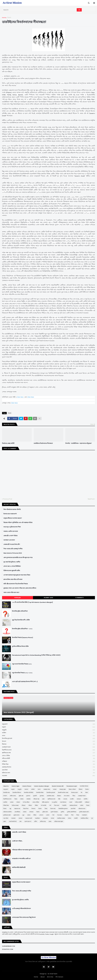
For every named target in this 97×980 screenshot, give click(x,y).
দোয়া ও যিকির (48, 756)
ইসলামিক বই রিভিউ (29, 793)
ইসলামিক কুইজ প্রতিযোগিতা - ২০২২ (22, 629)
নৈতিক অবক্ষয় (15, 805)
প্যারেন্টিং (64, 805)
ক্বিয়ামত (48, 744)
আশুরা (55, 789)
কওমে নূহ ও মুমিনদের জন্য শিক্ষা (12, 527)
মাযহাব (25, 812)
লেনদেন (41, 815)
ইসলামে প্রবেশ (75, 793)
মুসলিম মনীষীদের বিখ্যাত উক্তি (20, 646)
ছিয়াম (16, 799)
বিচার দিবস (26, 809)
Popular (18, 598)
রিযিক (35, 815)
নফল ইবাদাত (63, 802)
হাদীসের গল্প (43, 821)
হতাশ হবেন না (28, 821)
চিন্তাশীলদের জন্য (48, 750)
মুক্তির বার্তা (45, 812)
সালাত (70, 818)
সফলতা (20, 818)
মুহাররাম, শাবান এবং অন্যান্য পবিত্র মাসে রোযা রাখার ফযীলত (20, 588)
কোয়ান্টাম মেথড (51, 796)
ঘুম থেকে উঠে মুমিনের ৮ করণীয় (12, 562)
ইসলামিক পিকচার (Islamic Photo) (23, 638)
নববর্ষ (71, 802)
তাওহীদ (72, 799)
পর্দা (50, 805)
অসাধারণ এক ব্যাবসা (9, 540)
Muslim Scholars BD (58, 786)
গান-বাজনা (67, 796)
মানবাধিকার (17, 812)
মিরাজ (38, 812)
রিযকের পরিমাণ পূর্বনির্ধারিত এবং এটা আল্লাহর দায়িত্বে (18, 523)
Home (4, 18)
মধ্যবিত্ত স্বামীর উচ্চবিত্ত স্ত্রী (19, 867)
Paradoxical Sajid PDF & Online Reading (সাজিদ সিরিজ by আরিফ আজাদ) (36, 655)
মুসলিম (62, 812)
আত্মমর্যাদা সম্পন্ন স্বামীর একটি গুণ (21, 859)
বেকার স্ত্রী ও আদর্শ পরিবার (10, 536)
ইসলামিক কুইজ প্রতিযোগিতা (20, 611)
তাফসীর (5, 802)
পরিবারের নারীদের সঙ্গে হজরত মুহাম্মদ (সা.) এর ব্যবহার (27, 850)
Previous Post (8, 499)
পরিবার (30, 805)
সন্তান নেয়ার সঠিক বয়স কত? (11, 592)
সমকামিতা (37, 818)
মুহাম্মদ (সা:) (16, 815)
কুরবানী (35, 796)
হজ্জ (21, 821)
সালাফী (76, 818)
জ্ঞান (43, 799)
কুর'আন (28, 796)
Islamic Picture (27, 786)
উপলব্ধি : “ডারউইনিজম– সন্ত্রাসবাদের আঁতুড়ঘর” (79, 443)
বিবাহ (46, 809)
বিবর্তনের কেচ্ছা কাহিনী (8, 443)
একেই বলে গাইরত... (17, 841)
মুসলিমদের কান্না (7, 815)
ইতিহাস (81, 789)
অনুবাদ (48, 727)
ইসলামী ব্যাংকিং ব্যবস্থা (63, 793)
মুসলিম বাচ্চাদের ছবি (84, 812)
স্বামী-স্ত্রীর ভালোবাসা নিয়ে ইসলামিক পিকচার (16, 584)
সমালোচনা (45, 818)
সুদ (92, 818)
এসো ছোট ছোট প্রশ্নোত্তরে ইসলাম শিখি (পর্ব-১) (25, 682)
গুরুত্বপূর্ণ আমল (48, 747)
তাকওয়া (79, 799)
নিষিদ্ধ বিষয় (48, 764)
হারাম (50, 821)
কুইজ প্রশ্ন (21, 796)
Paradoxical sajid (72, 786)
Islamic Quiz (48, 598)
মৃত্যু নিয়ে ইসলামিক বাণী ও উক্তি (21, 620)
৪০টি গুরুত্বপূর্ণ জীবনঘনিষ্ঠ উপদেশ (21, 909)
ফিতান (5, 809)
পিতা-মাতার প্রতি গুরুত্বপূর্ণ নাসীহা (13, 549)
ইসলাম (87, 789)
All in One (50, 977)
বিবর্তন (9, 18)
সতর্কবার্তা (84, 815)
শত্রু (53, 815)
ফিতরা (88, 805)
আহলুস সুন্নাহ (63, 789)
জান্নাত (22, 799)
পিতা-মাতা (57, 805)
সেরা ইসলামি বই (13, 821)
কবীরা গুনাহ (13, 796)
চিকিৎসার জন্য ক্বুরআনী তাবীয (12, 571)
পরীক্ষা (36, 805)
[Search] (40, 10)
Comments (79, 598)
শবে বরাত (60, 815)
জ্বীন (59, 799)
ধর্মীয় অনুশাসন (46, 802)
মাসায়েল (31, 812)
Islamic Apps (16, 786)
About (43, 977)
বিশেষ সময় (53, 809)
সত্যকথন (48, 776)
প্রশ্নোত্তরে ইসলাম (48, 767)
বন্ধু (10, 809)
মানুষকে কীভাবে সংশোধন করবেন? (13, 518)
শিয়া (72, 815)
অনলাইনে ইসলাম (84, 786)
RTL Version (59, 977)
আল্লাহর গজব (47, 789)
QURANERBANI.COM (9, 946)
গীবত (74, 796)
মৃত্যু (23, 815)
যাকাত (29, 815)
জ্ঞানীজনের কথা (48, 753)
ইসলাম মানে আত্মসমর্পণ (10, 514)
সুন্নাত (5, 821)
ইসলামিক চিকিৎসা (17, 793)
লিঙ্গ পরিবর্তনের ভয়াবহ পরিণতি (12, 509)
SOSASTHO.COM (8, 949)
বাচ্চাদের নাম (17, 809)
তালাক (12, 802)
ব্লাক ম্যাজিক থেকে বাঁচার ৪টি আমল (13, 579)
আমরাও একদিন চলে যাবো (11, 531)
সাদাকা (52, 818)
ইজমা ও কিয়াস (72, 789)
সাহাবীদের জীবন (84, 818)
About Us (6, 786)
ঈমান (87, 793)
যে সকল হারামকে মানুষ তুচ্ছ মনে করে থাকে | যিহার (17, 575)
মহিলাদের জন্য (48, 773)
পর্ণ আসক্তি (44, 805)
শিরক (78, 815)
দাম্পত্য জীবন (26, 802)
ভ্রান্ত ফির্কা (48, 770)
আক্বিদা (48, 733)
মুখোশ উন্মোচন (54, 812)
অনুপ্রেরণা (48, 724)
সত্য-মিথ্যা (6, 818)
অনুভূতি (48, 730)
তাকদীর (86, 799)
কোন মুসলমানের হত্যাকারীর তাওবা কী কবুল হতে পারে (18, 558)
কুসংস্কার (42, 796)
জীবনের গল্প (36, 799)
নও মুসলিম (55, 802)
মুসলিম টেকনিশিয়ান (72, 812)
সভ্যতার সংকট (29, 818)
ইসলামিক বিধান (40, 793)
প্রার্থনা (82, 805)
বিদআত (33, 809)
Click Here (20, 397)
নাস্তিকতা (48, 761)
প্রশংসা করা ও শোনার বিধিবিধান (12, 566)
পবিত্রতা (23, 805)
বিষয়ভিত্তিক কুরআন (63, 809)
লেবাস (48, 815)
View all (93, 424)
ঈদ (82, 793)
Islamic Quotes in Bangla (42, 786)
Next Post (91, 499)
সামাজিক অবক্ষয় (61, 818)
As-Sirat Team (53, 974)
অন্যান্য (26, 789)
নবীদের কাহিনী (48, 758)
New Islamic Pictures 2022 (13, 553)
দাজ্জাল (18, 802)
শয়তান (67, 815)
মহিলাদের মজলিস (7, 812)
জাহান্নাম (29, 799)
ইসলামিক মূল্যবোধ (48, 738)
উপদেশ (48, 741)
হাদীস (36, 821)
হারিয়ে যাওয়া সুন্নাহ (59, 821)
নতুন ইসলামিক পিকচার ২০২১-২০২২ (22, 673)
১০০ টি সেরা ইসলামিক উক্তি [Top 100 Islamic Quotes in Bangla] (32, 602)
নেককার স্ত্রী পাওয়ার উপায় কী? (12, 544)
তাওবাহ (65, 799)
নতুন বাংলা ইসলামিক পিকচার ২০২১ (22, 664)
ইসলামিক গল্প (6, 793)
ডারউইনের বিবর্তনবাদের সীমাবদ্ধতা (43, 443)
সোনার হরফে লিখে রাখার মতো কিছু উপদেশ (24, 917)
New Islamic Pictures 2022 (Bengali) (19, 712)
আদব (48, 736)
